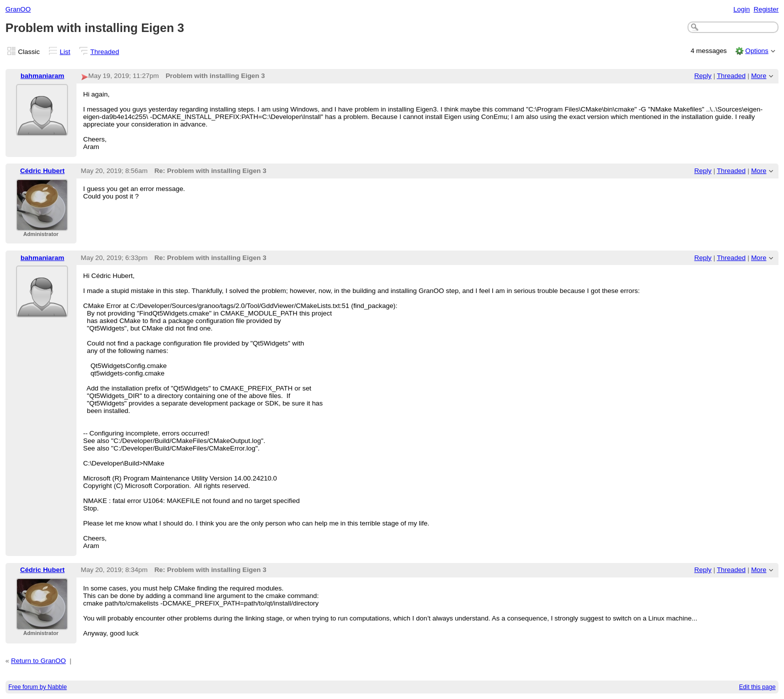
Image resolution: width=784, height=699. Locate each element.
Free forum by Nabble (38, 687)
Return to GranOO (38, 661)
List (65, 52)
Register (766, 9)
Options (756, 51)
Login (742, 9)
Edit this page (757, 687)
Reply (703, 76)
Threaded (105, 52)
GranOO (18, 9)
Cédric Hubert (42, 171)
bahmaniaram (42, 76)
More (759, 76)
